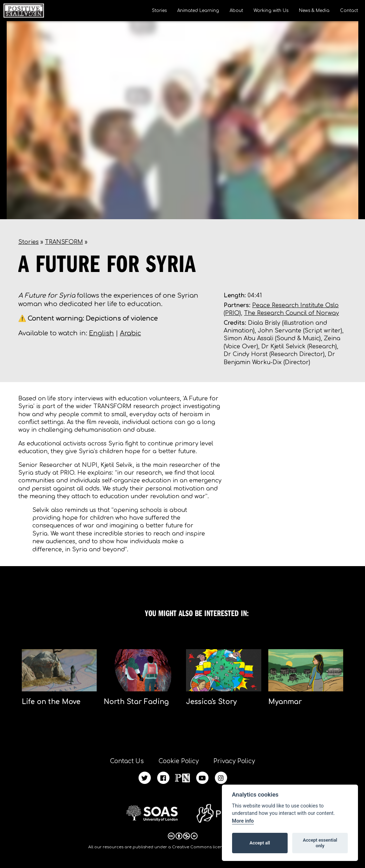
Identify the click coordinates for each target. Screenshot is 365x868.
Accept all (260, 843)
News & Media (314, 11)
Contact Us (127, 761)
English (101, 333)
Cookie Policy (179, 761)
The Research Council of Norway (292, 313)
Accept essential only (320, 843)
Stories (159, 11)
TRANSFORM (64, 242)
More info (243, 821)
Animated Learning (198, 11)
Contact (349, 11)
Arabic (130, 333)
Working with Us (271, 11)
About (236, 11)
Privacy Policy (234, 761)
